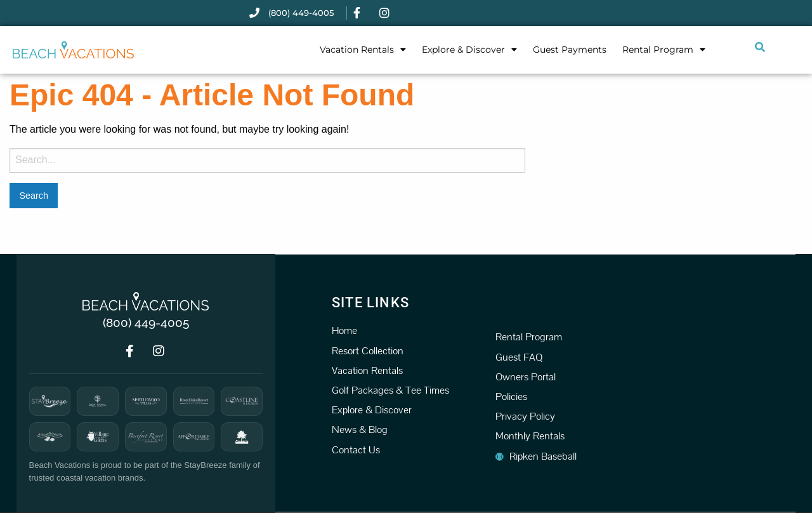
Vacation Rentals (363, 50)
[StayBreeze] (50, 401)
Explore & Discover (469, 50)
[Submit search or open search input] (760, 47)
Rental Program (664, 50)
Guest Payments (570, 50)
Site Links (370, 302)
